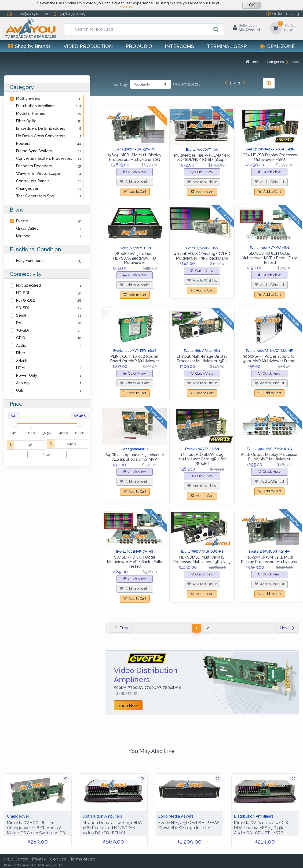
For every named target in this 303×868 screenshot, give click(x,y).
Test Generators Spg (35, 196)
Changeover (27, 189)
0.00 (290, 28)
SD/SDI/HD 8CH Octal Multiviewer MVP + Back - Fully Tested (269, 258)
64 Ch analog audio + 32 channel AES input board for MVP (135, 457)
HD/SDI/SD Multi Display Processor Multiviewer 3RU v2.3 (202, 559)
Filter (47, 454)
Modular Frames (31, 113)
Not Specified (28, 285)
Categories (275, 62)
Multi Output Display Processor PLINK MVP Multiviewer (269, 457)
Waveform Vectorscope (38, 173)
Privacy (39, 859)
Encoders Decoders (34, 166)
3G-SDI (22, 330)
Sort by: (121, 84)
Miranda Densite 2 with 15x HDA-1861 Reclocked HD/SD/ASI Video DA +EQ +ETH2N (113, 828)
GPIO (21, 338)
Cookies (58, 859)
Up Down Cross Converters (41, 136)
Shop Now (128, 705)
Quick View (135, 172)
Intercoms (179, 46)
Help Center (16, 859)
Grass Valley (27, 228)
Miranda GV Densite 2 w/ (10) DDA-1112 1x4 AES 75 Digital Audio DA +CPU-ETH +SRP (261, 828)
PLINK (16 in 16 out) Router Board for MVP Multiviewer (135, 359)
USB (20, 390)
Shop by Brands (30, 46)
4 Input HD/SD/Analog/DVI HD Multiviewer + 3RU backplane (202, 256)
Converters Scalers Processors (44, 158)
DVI (19, 323)
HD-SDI (23, 293)
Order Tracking (283, 14)
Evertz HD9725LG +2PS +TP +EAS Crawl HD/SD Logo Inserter (189, 825)
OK (252, 5)
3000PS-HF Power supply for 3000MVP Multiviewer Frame (269, 359)
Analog (22, 383)
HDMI (21, 368)
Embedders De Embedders (41, 128)
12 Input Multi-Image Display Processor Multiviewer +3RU (202, 359)
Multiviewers (28, 98)
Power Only (27, 375)
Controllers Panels (33, 181)
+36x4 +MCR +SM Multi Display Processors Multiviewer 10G (135, 157)
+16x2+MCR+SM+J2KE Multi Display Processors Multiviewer (269, 559)
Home (253, 62)
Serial (21, 315)
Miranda (23, 236)
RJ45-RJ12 (25, 300)
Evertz (22, 221)
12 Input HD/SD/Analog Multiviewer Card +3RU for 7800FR (202, 459)
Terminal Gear (227, 46)
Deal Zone (277, 46)
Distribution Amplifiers (36, 106)
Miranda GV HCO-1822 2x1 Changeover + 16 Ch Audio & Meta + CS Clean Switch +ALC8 (36, 828)
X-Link (22, 360)
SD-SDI (22, 308)
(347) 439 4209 (69, 14)
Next (287, 628)
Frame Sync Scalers (34, 151)
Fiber (21, 353)
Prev (121, 628)
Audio (21, 345)
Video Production (88, 46)
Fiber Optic (26, 121)
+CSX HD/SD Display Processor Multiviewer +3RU (269, 157)
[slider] (14, 423)
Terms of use (83, 859)
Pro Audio (139, 46)
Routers (23, 143)
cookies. (126, 7)
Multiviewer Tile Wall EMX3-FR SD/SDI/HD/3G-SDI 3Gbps (202, 158)
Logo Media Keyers (176, 816)
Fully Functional (30, 261)
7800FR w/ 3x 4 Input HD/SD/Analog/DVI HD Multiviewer (135, 258)
